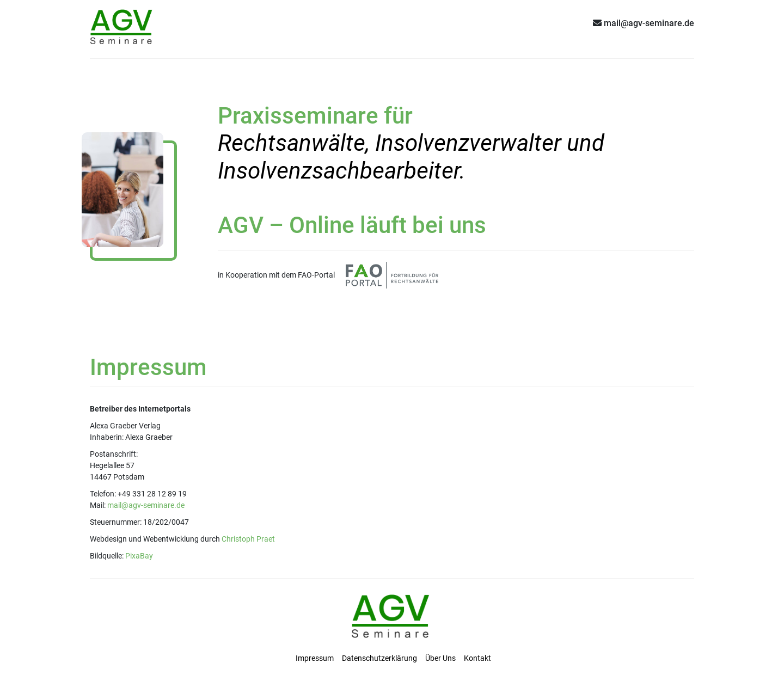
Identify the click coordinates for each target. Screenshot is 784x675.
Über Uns (440, 658)
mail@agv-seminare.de (146, 505)
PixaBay (139, 556)
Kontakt (477, 658)
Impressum (315, 658)
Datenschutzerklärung (379, 658)
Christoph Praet (248, 539)
